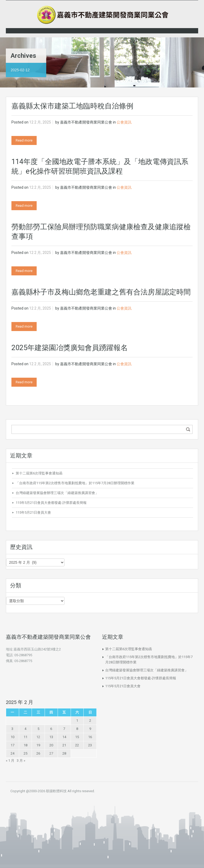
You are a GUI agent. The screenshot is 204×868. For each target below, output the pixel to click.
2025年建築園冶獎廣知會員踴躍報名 (70, 348)
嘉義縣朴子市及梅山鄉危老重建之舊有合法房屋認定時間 (101, 292)
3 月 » (21, 761)
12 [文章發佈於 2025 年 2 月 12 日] (38, 737)
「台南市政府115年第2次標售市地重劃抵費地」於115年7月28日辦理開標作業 (75, 483)
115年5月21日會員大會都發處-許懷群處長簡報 (51, 503)
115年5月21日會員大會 (33, 512)
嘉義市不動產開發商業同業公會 (86, 122)
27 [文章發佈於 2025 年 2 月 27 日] (51, 753)
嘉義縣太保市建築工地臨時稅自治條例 (72, 106)
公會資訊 (124, 122)
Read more (24, 140)
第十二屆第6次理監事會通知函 (39, 473)
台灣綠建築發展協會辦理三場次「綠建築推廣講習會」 (57, 493)
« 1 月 (10, 761)
